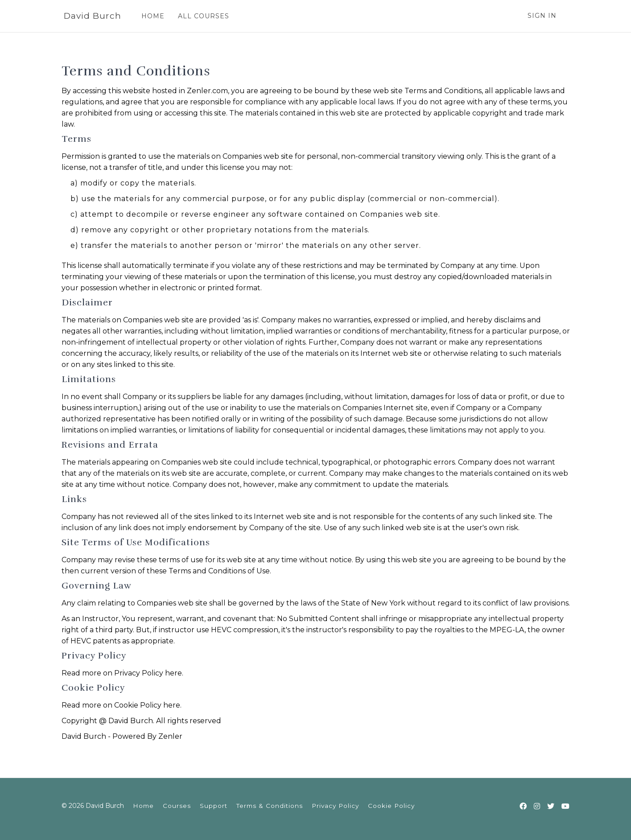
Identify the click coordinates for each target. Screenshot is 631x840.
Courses (177, 806)
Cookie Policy (391, 806)
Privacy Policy (335, 806)
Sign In (542, 16)
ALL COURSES (204, 16)
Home (143, 806)
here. (174, 673)
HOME (153, 16)
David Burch (93, 16)
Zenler (170, 736)
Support (214, 806)
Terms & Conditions (270, 806)
